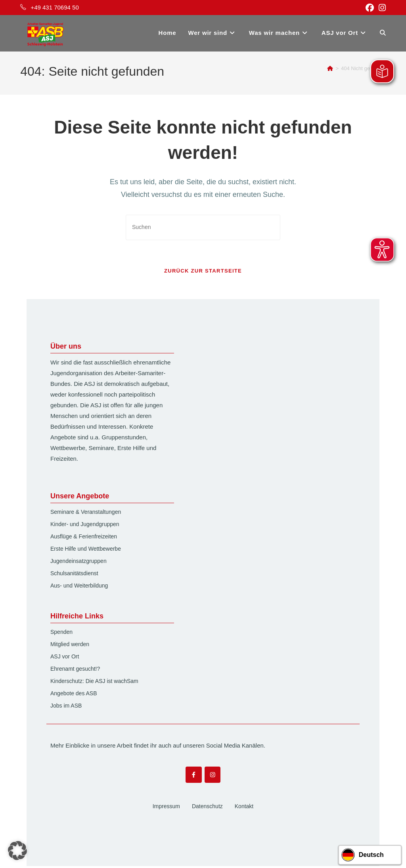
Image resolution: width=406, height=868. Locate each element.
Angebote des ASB (74, 695)
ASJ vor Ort (65, 658)
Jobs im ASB (66, 707)
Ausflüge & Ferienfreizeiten (84, 538)
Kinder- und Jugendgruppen (85, 526)
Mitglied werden (70, 646)
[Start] (330, 68)
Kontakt (244, 808)
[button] (17, 851)
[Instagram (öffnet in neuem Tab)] (381, 8)
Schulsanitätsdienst (74, 575)
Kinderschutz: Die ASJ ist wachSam (94, 683)
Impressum (166, 808)
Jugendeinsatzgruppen (79, 563)
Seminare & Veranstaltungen (86, 513)
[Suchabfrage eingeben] (203, 227)
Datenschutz (207, 808)
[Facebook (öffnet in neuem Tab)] (370, 8)
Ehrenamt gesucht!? (75, 670)
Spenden (61, 633)
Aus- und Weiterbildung (79, 587)
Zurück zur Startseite (203, 272)
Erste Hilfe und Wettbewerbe (86, 550)
